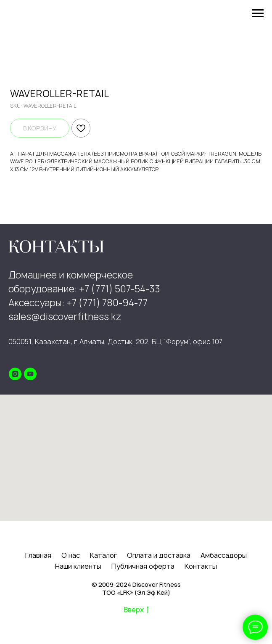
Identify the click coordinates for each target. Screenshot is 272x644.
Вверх (136, 610)
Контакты (201, 566)
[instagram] (15, 374)
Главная (38, 555)
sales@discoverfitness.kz (65, 317)
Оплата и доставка (159, 555)
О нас (71, 555)
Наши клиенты (78, 566)
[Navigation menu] (258, 13)
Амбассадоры (224, 555)
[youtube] (30, 374)
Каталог (103, 555)
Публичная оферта (143, 566)
